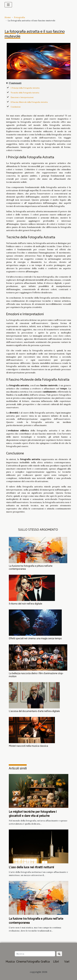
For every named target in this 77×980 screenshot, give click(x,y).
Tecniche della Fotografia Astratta (25, 93)
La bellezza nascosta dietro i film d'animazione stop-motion (36, 675)
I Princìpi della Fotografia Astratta (25, 88)
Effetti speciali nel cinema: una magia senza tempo (35, 639)
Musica (10, 962)
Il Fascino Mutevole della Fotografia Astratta (29, 102)
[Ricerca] (35, 954)
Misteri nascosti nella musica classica (28, 746)
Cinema (21, 962)
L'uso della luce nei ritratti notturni (31, 867)
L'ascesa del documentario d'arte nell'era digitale (34, 711)
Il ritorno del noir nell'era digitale (25, 604)
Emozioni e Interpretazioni (22, 97)
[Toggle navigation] (8, 5)
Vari (67, 962)
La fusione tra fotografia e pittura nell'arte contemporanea (31, 567)
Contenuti (15, 83)
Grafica (45, 962)
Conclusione (16, 107)
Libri (56, 962)
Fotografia (19, 17)
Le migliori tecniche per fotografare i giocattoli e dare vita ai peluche (33, 814)
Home (8, 17)
